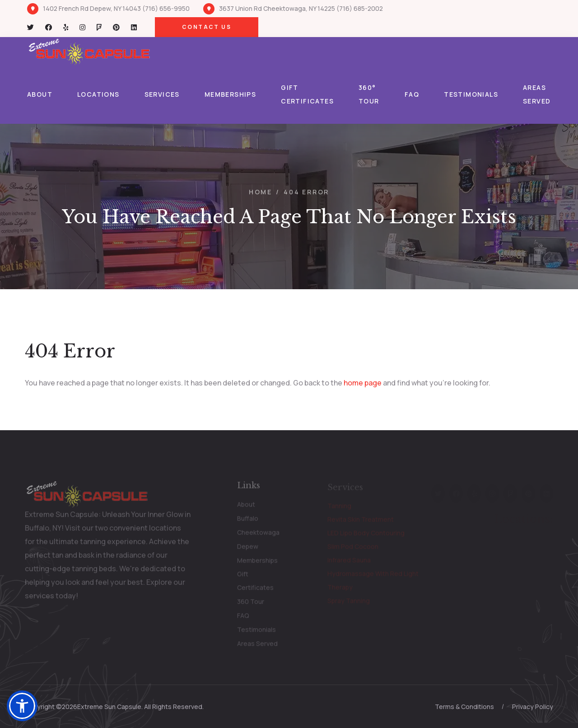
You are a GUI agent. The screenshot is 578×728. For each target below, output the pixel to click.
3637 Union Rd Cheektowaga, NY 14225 (277, 8)
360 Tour (251, 604)
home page (363, 383)
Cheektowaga (258, 535)
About (40, 94)
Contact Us (207, 27)
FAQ (412, 94)
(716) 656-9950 (166, 8)
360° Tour (369, 94)
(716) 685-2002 (360, 8)
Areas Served (537, 94)
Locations (98, 94)
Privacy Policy (533, 707)
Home (261, 192)
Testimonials (471, 94)
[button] (22, 706)
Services (162, 94)
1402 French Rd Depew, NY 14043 (93, 8)
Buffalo (248, 521)
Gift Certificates (307, 94)
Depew (248, 549)
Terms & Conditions (464, 707)
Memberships (230, 94)
